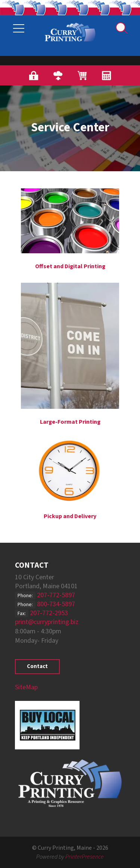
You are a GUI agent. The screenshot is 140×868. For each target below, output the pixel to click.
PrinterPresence (85, 857)
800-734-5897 (56, 604)
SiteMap (26, 687)
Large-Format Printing (70, 422)
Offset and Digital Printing (70, 266)
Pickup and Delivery (70, 516)
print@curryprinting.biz (47, 622)
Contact (37, 666)
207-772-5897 (56, 595)
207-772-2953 (49, 613)
